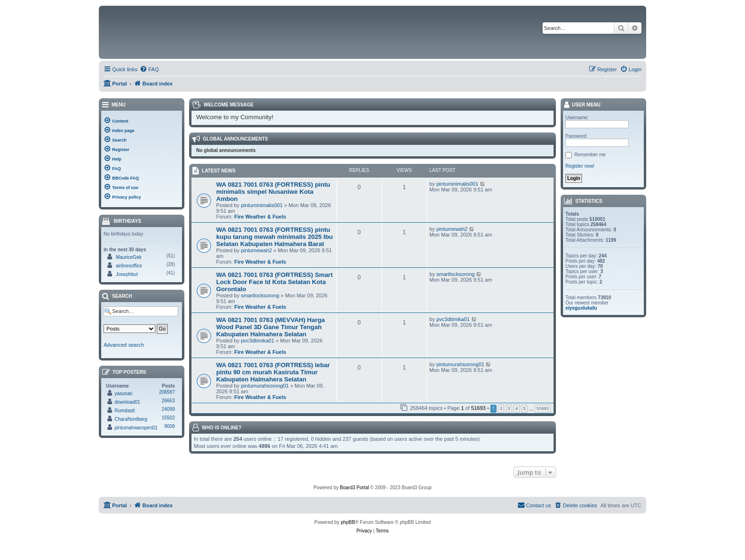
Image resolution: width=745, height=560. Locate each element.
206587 (167, 392)
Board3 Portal (354, 488)
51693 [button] (543, 408)
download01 (127, 402)
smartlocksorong (260, 295)
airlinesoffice (129, 266)
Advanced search (124, 345)
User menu (582, 105)
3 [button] (509, 408)
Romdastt (125, 411)
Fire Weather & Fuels (260, 217)
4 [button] (517, 408)
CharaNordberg (131, 419)
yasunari (124, 394)
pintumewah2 (256, 250)
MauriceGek (129, 257)
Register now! (580, 166)
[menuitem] (149, 69)
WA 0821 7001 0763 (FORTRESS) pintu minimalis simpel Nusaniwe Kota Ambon (273, 192)
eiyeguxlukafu (581, 308)
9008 (170, 426)
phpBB (348, 522)
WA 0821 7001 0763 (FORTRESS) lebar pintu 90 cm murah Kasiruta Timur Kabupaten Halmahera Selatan (273, 372)
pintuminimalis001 (262, 205)
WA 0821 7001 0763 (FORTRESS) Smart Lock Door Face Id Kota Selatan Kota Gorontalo (274, 282)
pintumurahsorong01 (265, 386)
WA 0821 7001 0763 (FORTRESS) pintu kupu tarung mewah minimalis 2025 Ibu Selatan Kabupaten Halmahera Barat (275, 237)
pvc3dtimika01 (258, 341)
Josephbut (127, 274)
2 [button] (501, 408)
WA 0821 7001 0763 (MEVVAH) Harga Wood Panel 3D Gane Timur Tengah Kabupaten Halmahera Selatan (271, 327)
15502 (168, 418)
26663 (168, 401)
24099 (168, 409)
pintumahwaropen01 (136, 428)
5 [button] (524, 408)
